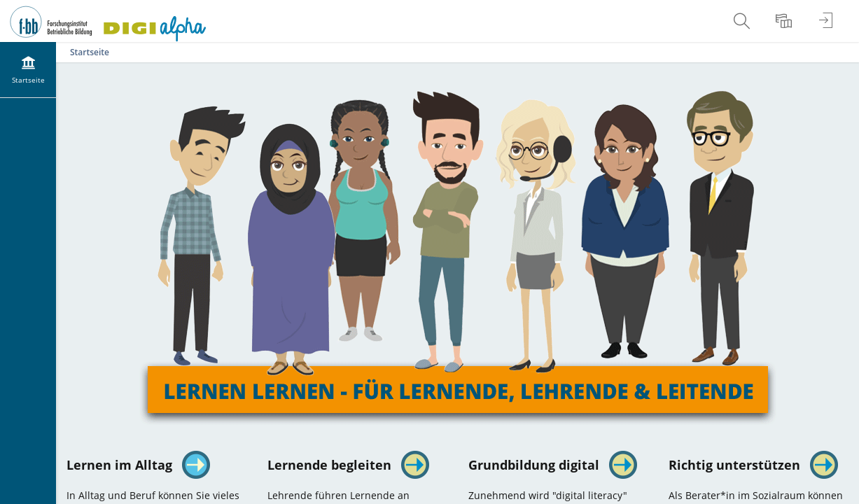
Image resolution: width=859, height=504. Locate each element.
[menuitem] (743, 21)
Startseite (90, 52)
